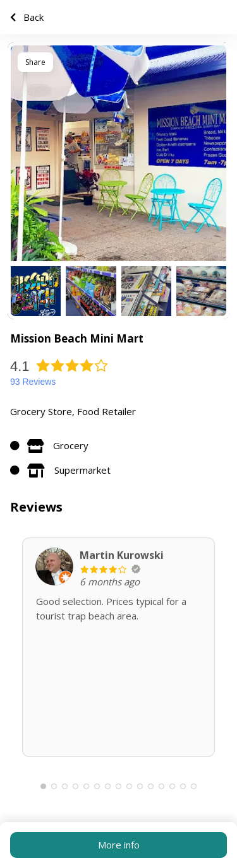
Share (35, 62)
